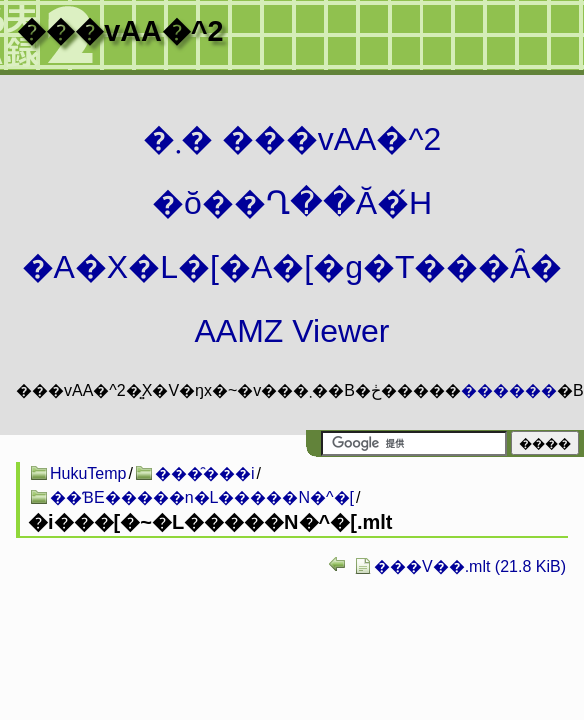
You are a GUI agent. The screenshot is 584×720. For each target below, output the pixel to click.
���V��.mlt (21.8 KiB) (470, 566)
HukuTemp (88, 473)
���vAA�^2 (120, 31)
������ (509, 390)
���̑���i (205, 473)
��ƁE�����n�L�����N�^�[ (202, 497)
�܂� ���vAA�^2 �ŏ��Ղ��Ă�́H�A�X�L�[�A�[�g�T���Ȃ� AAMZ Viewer (292, 235)
